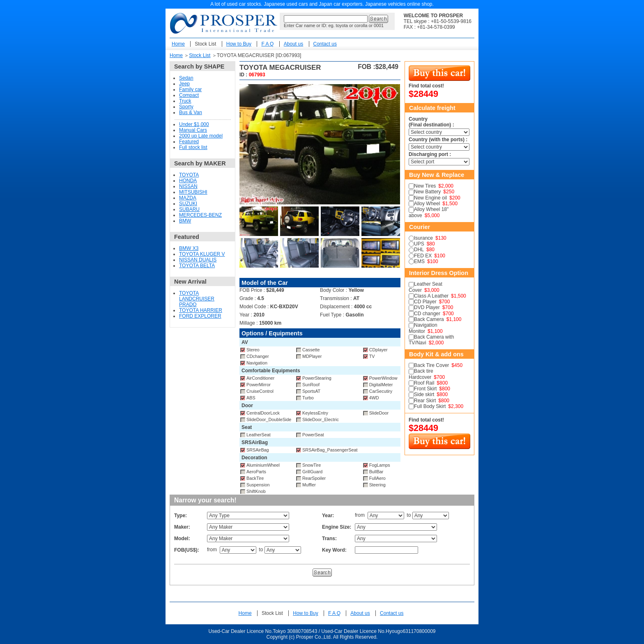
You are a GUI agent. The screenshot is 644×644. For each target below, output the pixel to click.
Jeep (184, 84)
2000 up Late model (201, 136)
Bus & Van (191, 112)
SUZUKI (188, 204)
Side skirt (424, 394)
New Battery (427, 192)
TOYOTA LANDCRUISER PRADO (197, 299)
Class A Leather (431, 296)
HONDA (188, 181)
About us (293, 44)
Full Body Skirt (430, 406)
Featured (189, 142)
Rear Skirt (425, 401)
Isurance (423, 238)
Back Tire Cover (431, 365)
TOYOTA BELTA (197, 266)
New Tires (425, 186)
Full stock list (193, 147)
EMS (419, 261)
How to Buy (239, 44)
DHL (419, 250)
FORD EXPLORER (200, 316)
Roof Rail (424, 383)
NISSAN (188, 186)
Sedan (186, 78)
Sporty (186, 107)
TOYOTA (189, 175)
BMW (185, 221)
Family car (190, 89)
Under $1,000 (194, 124)
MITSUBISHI (193, 192)
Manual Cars (193, 130)
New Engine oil (430, 198)
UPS (419, 244)
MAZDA (188, 198)
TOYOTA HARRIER (201, 310)
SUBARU (189, 209)
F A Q (267, 44)
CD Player (425, 302)
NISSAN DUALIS (198, 260)
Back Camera (429, 319)
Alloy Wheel (427, 204)
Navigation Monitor (423, 328)
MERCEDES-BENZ (200, 215)
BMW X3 (189, 248)
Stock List (205, 44)
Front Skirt (425, 389)
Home (178, 44)
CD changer (427, 314)
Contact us (325, 44)
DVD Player (427, 307)
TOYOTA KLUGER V (202, 254)
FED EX (423, 256)
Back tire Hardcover (421, 374)
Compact (189, 95)
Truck (185, 101)
